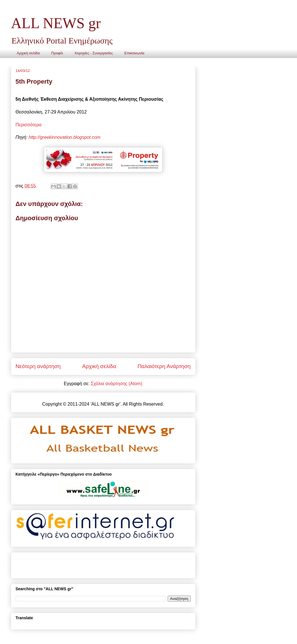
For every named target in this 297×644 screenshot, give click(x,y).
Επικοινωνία (134, 53)
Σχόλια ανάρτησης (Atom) (116, 384)
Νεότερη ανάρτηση (38, 366)
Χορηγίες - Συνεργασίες (94, 53)
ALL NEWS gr (56, 23)
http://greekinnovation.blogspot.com (65, 137)
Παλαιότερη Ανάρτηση (164, 366)
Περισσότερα (29, 125)
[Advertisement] (82, 563)
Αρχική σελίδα (28, 53)
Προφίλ (57, 53)
